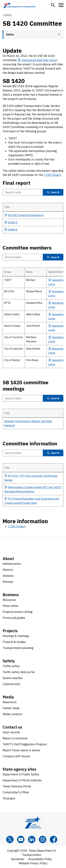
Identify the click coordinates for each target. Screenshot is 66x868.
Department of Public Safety (21, 774)
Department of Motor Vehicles (22, 780)
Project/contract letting (18, 612)
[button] (53, 5)
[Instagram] (43, 839)
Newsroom (10, 702)
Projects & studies (14, 642)
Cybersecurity (11, 684)
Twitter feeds (11, 708)
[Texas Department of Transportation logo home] (19, 5)
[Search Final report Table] (23, 192)
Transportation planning (18, 648)
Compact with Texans (16, 756)
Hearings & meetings (16, 636)
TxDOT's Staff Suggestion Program (25, 744)
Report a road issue (15, 738)
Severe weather (13, 678)
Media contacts (12, 714)
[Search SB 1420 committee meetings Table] (23, 398)
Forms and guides (14, 618)
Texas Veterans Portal (17, 786)
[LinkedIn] (32, 839)
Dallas (8, 15)
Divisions (8, 576)
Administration (12, 564)
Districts (8, 570)
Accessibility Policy (40, 859)
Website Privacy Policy (33, 863)
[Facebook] (54, 839)
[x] (10, 839)
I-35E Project (52, 175)
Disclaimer (18, 859)
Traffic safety (11, 666)
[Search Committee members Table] (23, 257)
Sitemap (8, 582)
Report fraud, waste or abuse (21, 750)
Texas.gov (9, 798)
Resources (9, 600)
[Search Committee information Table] (23, 453)
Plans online (10, 606)
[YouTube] (21, 839)
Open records (11, 732)
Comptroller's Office (16, 792)
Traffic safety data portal (19, 672)
